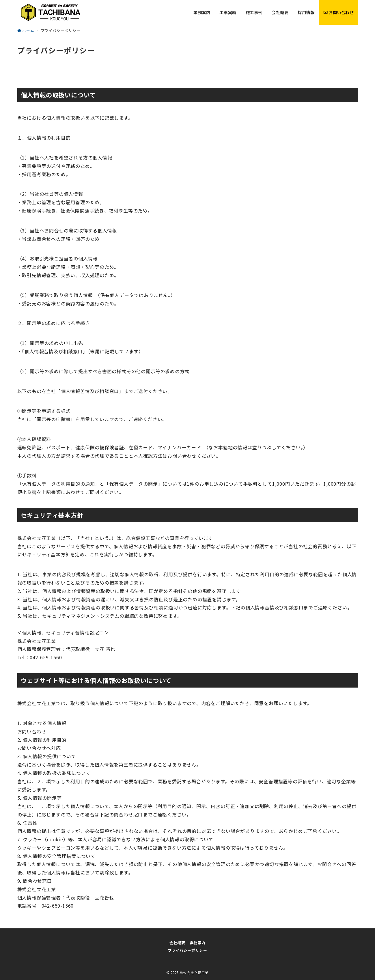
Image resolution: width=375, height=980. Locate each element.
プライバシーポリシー (187, 950)
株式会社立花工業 (194, 973)
